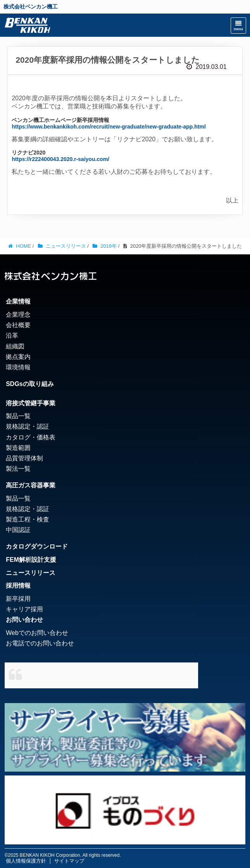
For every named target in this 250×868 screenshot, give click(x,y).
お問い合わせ (24, 620)
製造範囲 (18, 448)
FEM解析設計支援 (31, 560)
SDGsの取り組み (30, 384)
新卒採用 (18, 599)
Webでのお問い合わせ (37, 633)
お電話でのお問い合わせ (40, 643)
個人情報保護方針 (26, 861)
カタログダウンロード (37, 546)
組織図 (15, 346)
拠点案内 (18, 357)
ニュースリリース (31, 573)
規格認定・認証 (27, 426)
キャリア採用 (24, 609)
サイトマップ (69, 861)
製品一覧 (18, 416)
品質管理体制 (24, 458)
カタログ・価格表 (31, 437)
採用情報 (18, 586)
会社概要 (18, 325)
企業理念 (18, 315)
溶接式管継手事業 (31, 403)
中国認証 (18, 530)
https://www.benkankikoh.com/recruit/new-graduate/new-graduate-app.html (109, 127)
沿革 (12, 335)
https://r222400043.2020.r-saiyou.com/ (60, 159)
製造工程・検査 (27, 519)
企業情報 (18, 301)
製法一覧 (18, 469)
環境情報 (18, 367)
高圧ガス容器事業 (31, 485)
